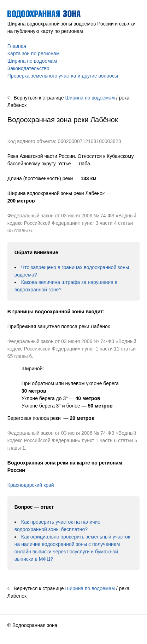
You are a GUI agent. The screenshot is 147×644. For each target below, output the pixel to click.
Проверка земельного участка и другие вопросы (63, 76)
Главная (17, 46)
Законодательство (28, 68)
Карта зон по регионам (34, 53)
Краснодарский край (31, 485)
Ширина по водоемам (32, 61)
